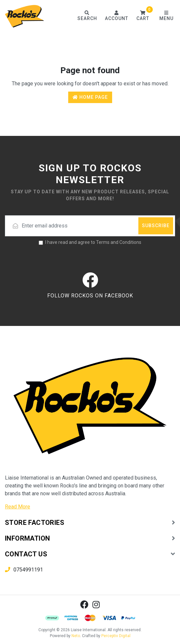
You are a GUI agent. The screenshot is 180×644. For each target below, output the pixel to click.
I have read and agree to (93, 242)
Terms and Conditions (119, 242)
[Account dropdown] (116, 16)
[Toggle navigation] (166, 16)
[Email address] (90, 226)
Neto (76, 636)
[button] (143, 16)
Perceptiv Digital (116, 636)
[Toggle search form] (87, 16)
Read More (18, 507)
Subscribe (156, 225)
